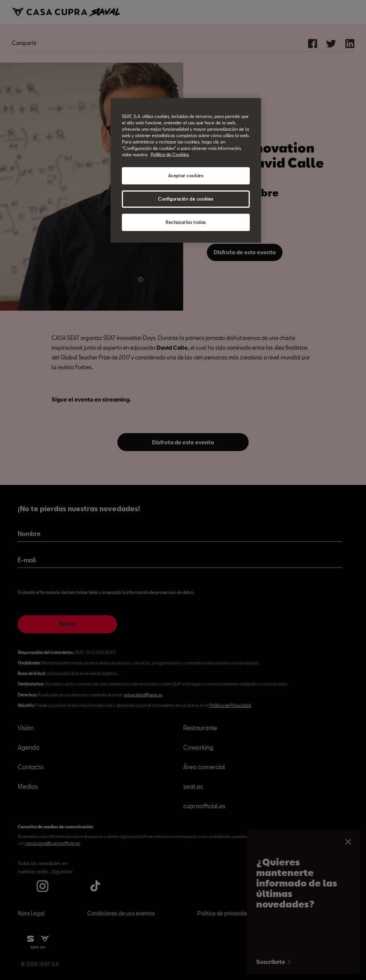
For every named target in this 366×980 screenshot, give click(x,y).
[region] (186, 170)
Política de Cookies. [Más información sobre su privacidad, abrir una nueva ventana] (170, 155)
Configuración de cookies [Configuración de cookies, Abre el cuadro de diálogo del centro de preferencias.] (186, 199)
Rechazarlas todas (186, 222)
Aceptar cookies (186, 176)
